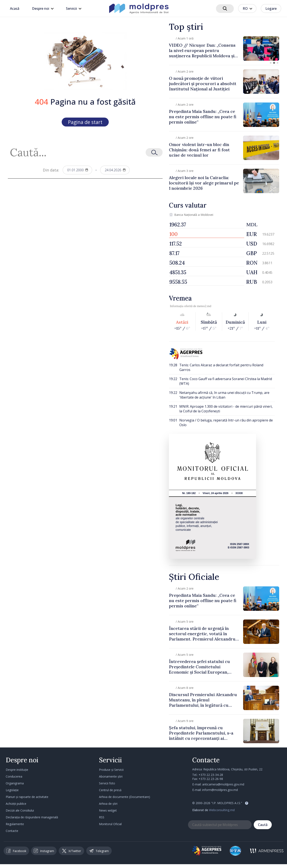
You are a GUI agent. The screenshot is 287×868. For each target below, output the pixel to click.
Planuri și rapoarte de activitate (27, 797)
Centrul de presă (110, 790)
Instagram (44, 851)
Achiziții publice (16, 804)
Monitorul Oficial (110, 824)
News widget (108, 810)
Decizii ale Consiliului (20, 810)
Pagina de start (85, 122)
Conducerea (14, 776)
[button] (271, 63)
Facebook (16, 851)
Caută (263, 825)
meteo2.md (204, 306)
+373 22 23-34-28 (211, 775)
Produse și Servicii (111, 770)
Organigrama (15, 783)
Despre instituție (17, 770)
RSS (102, 817)
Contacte (12, 831)
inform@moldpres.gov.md (220, 790)
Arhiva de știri (108, 804)
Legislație (12, 790)
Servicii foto (107, 783)
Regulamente (15, 824)
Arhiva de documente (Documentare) (125, 797)
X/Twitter (72, 851)
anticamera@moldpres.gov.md (223, 784)
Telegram (99, 851)
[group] (224, 48)
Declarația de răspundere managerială (32, 817)
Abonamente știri (111, 776)
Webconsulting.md (222, 810)
